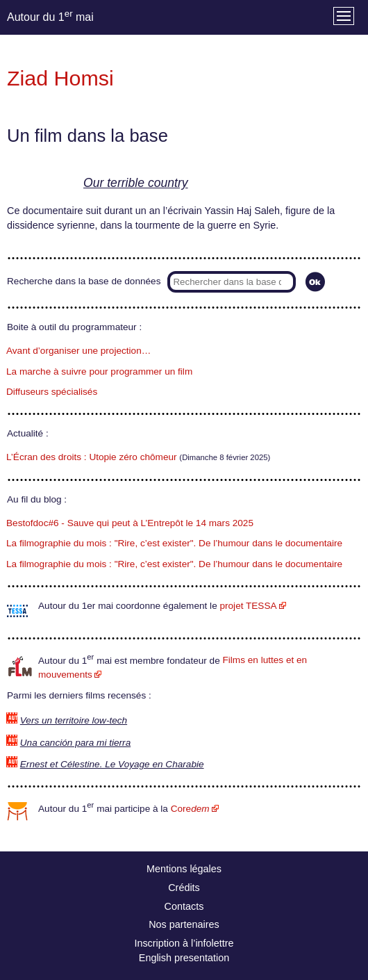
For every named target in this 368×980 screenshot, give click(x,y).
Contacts (184, 906)
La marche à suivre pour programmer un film (99, 371)
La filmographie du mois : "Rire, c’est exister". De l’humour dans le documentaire (174, 543)
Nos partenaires (184, 924)
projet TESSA (248, 606)
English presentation (184, 958)
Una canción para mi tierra (75, 743)
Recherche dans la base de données (84, 281)
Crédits (184, 888)
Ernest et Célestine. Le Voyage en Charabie (112, 764)
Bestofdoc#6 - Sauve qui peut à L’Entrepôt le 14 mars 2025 (130, 523)
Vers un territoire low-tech (74, 720)
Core (190, 809)
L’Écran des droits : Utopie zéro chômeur (92, 457)
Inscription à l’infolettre (184, 943)
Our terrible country (136, 183)
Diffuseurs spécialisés (52, 392)
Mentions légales (184, 869)
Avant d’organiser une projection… (78, 351)
